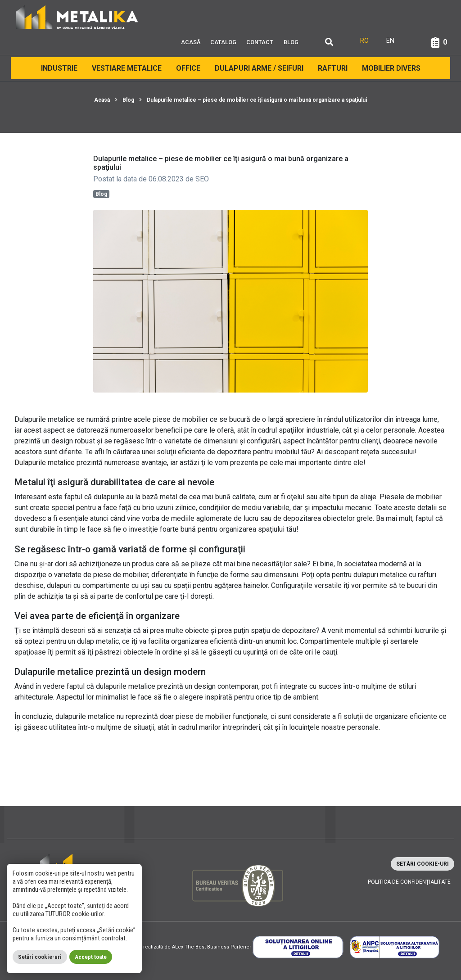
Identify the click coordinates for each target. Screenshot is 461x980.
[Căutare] (329, 43)
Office (188, 68)
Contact (260, 42)
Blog (291, 42)
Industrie (59, 68)
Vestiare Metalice (127, 68)
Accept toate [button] (91, 957)
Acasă (191, 42)
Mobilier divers (391, 68)
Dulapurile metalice (45, 463)
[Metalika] (77, 17)
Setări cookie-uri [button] (423, 864)
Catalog (223, 42)
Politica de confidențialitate (409, 882)
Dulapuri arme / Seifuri (259, 68)
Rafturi (333, 68)
